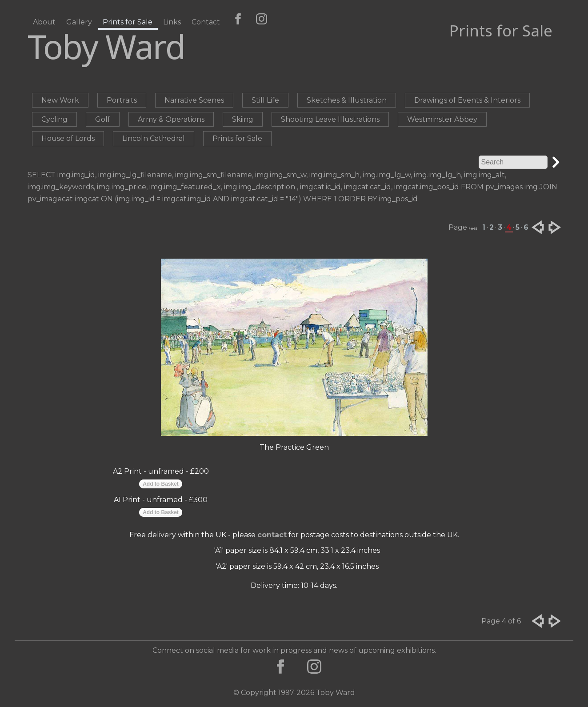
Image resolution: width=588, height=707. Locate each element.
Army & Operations (171, 119)
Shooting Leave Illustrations (330, 119)
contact (272, 535)
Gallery (79, 22)
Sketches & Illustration (347, 100)
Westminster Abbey (442, 119)
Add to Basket (161, 484)
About (44, 22)
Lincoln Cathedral (154, 138)
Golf (103, 119)
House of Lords (68, 138)
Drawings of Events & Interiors (467, 100)
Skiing (243, 119)
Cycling (54, 119)
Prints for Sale (128, 22)
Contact (206, 22)
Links (172, 22)
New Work (60, 100)
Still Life (265, 100)
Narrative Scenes (194, 100)
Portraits (122, 100)
